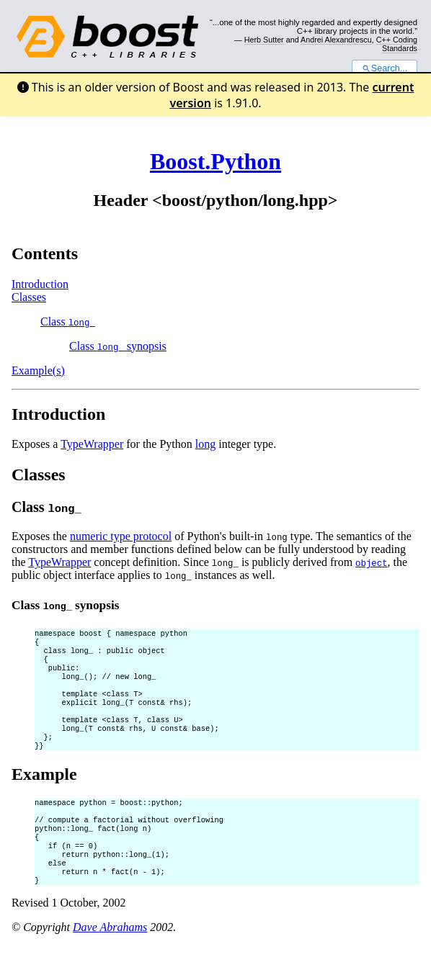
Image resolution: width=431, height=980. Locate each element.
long (205, 444)
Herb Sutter (264, 40)
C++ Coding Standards (397, 44)
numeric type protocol (121, 536)
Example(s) (38, 370)
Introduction (40, 284)
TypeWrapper (92, 444)
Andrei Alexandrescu (336, 40)
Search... (385, 68)
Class (68, 322)
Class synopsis (118, 346)
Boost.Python (215, 161)
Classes (29, 297)
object (371, 563)
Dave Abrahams (110, 962)
